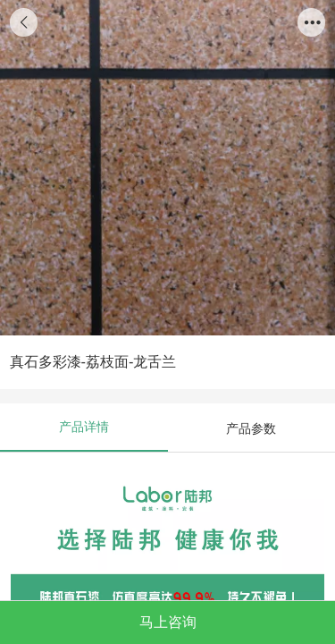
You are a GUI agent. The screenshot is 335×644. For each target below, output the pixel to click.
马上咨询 (168, 622)
